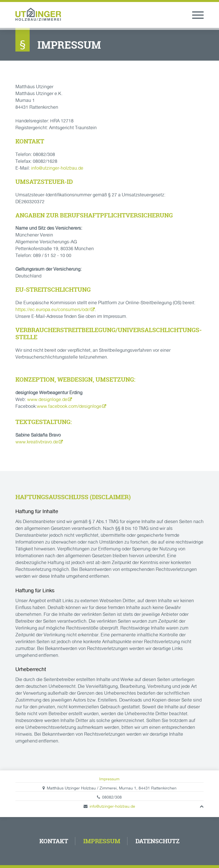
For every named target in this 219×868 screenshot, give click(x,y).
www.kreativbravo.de (37, 442)
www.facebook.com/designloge (69, 406)
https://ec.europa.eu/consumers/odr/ (53, 309)
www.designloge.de (47, 399)
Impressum (109, 779)
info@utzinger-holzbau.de (57, 168)
